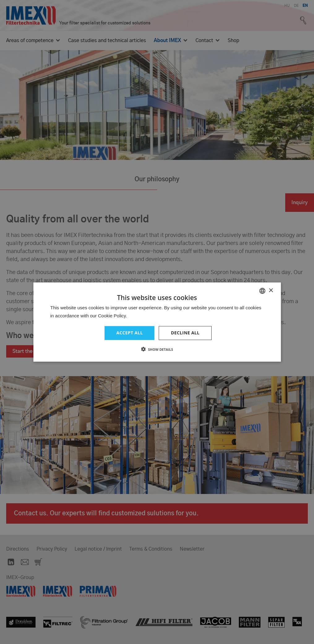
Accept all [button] (129, 333)
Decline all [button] (185, 333)
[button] (157, 349)
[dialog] (157, 322)
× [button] (271, 291)
